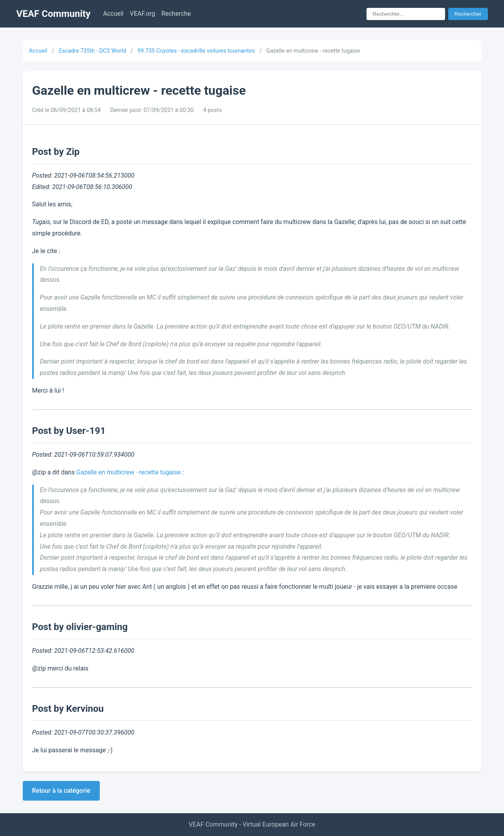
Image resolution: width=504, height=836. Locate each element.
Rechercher (468, 14)
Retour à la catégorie (61, 791)
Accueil (113, 14)
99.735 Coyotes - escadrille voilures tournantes (196, 51)
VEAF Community (54, 14)
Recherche (176, 14)
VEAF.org (143, 14)
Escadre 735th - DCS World (93, 51)
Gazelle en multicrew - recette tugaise (128, 472)
